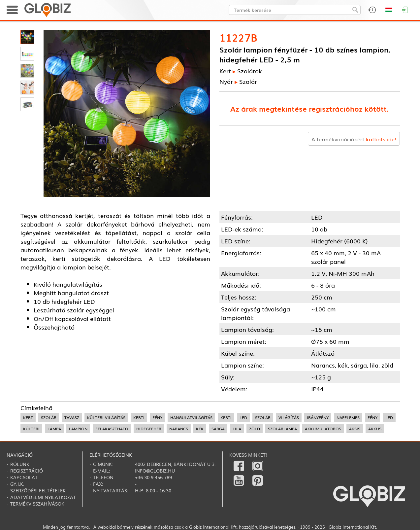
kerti (139, 417)
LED (389, 417)
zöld (255, 429)
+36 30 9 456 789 (153, 477)
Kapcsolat (24, 477)
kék (200, 429)
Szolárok (250, 71)
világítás (289, 417)
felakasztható (112, 429)
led (243, 417)
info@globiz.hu (155, 471)
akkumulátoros (323, 429)
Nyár (226, 81)
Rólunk (20, 464)
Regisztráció (27, 471)
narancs (179, 429)
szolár (49, 417)
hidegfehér (149, 429)
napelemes (348, 417)
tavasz (72, 417)
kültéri (31, 429)
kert (28, 417)
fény (157, 417)
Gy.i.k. (17, 484)
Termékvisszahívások (37, 504)
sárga (218, 429)
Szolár (248, 81)
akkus (375, 429)
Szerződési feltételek (38, 490)
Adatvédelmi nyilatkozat (43, 497)
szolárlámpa (282, 429)
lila (237, 429)
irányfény (318, 417)
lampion (78, 429)
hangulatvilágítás (191, 417)
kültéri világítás (106, 417)
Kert (225, 71)
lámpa (54, 429)
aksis (355, 429)
